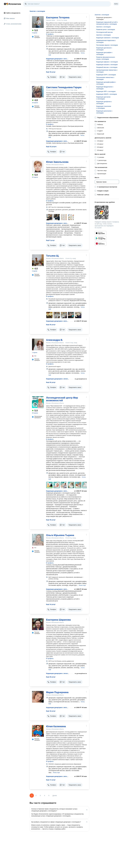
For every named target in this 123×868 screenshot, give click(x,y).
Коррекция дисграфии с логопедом (104, 53)
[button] (52, 77)
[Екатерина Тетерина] (38, 22)
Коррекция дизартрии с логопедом (57, 59)
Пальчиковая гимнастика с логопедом (105, 78)
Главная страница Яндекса (5, 4)
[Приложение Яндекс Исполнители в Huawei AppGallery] (101, 244)
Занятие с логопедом (103, 27)
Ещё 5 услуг (50, 240)
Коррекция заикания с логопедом (108, 38)
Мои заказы (9, 18)
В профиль (50, 34)
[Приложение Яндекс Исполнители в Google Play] (101, 238)
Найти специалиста (12, 13)
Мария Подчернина (57, 692)
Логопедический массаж (104, 32)
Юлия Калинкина (56, 726)
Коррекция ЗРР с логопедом (106, 91)
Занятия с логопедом (102, 15)
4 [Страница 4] (45, 795)
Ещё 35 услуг (51, 520)
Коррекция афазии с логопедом (107, 62)
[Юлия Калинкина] (38, 731)
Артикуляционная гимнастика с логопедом (107, 71)
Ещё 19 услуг (51, 72)
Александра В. (55, 340)
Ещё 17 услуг (51, 780)
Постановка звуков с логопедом (107, 45)
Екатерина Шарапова (58, 620)
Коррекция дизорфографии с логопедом (106, 83)
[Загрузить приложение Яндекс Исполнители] (107, 212)
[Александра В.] (38, 344)
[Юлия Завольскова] (38, 166)
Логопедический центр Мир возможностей (62, 399)
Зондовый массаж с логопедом (107, 67)
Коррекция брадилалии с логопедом (105, 88)
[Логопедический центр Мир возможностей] (38, 402)
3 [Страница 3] (40, 795)
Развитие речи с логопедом (106, 29)
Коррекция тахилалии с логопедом (104, 107)
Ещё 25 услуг (51, 325)
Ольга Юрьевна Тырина (60, 535)
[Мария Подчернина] (38, 697)
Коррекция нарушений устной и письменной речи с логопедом (107, 23)
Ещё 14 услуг (51, 604)
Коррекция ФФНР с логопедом (107, 94)
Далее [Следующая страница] (55, 795)
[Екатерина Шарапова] (38, 624)
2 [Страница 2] (36, 795)
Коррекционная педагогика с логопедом (106, 41)
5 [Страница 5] (49, 795)
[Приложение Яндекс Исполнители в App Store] (101, 233)
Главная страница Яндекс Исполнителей (12, 4)
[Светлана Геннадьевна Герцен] (38, 92)
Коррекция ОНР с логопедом (106, 75)
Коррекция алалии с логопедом (107, 65)
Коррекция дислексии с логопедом (104, 49)
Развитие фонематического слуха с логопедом (106, 58)
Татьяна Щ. (53, 256)
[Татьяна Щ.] (38, 260)
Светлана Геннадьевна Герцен (64, 87)
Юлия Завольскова (57, 162)
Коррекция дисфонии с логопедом (104, 102)
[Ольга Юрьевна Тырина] (38, 540)
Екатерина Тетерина (58, 17)
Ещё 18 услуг (51, 711)
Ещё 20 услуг (51, 382)
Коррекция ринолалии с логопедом (104, 112)
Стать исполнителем (13, 24)
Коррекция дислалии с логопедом (103, 98)
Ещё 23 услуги (51, 147)
